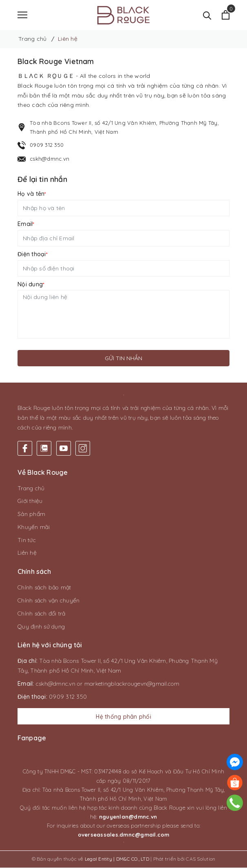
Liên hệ (27, 554)
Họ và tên (32, 194)
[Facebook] (25, 449)
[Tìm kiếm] (207, 15)
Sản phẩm (31, 514)
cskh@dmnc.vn (50, 159)
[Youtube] (64, 449)
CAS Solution (201, 859)
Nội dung (31, 285)
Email (26, 224)
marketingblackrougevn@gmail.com (132, 684)
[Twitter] (44, 449)
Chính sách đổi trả (42, 614)
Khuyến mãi (34, 527)
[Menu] (22, 15)
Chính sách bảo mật (44, 588)
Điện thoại (33, 255)
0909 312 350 (47, 145)
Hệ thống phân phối (123, 717)
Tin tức (27, 540)
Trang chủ (31, 489)
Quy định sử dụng (41, 627)
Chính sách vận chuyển (49, 601)
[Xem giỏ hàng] (226, 15)
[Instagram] (83, 449)
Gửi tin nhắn (123, 359)
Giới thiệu (30, 501)
